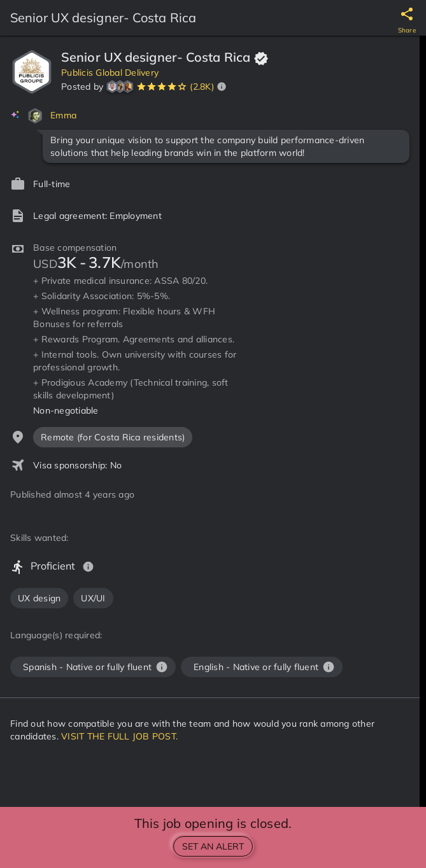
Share (407, 30)
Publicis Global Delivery (110, 73)
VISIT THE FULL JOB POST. (119, 736)
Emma (63, 115)
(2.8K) (202, 87)
